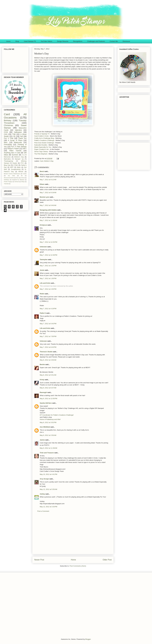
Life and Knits (45, 283)
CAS (6, 134)
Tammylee (44, 260)
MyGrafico (7, 159)
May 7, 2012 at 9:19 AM (48, 193)
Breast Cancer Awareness (12, 174)
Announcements (9, 178)
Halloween (18, 132)
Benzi (42, 171)
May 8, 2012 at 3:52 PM (48, 422)
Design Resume (63, 41)
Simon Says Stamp (41, 152)
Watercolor (18, 142)
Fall (21, 136)
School (17, 182)
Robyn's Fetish (13, 149)
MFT (25, 149)
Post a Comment (43, 511)
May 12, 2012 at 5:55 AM (48, 489)
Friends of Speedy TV (42, 134)
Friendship (8, 144)
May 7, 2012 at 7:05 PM (48, 336)
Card (42, 161)
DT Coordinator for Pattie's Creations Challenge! (57, 415)
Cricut (23, 178)
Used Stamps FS (30, 41)
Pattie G (43, 313)
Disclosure (126, 41)
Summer (15, 155)
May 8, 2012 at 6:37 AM (48, 388)
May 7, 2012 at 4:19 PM (48, 309)
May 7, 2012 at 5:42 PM (48, 324)
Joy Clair (11, 176)
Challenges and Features (96, 41)
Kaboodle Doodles (41, 145)
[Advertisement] (73, 535)
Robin (42, 294)
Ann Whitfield (45, 427)
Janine (42, 440)
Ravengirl (43, 392)
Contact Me (114, 41)
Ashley (42, 494)
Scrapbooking (16, 169)
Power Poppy (8, 182)
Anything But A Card (12, 153)
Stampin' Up (19, 159)
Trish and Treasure (47, 453)
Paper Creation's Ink (41, 149)
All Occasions (15, 116)
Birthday (8, 121)
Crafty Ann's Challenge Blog (44, 138)
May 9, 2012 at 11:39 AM (48, 448)
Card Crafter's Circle (41, 136)
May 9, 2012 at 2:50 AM (48, 435)
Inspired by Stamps (18, 180)
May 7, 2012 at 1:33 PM (48, 266)
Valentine (18, 130)
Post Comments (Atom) (78, 566)
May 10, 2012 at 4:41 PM (48, 474)
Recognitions (78, 41)
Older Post (107, 560)
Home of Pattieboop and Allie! (50, 419)
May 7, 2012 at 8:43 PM (48, 347)
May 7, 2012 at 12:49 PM (48, 255)
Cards (25, 174)
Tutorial (6, 184)
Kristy (42, 380)
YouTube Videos (46, 41)
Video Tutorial (15, 151)
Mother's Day (49, 161)
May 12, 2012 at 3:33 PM (48, 507)
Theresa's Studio (46, 352)
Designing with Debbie (48, 210)
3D (14, 136)
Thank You (22, 138)
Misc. (6, 142)
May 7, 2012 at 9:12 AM (48, 180)
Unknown (43, 247)
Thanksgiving (8, 161)
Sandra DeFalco (46, 403)
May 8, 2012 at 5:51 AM (48, 375)
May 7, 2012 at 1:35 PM (48, 278)
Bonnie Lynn (45, 197)
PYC (22, 163)
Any (17, 178)
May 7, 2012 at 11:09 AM (48, 220)
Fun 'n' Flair (9, 138)
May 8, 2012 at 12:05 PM (48, 399)
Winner (21, 172)
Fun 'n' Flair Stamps (19, 147)
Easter (15, 163)
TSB (14, 134)
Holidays (7, 180)
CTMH (16, 165)
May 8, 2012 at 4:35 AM (48, 360)
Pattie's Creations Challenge (44, 140)
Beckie (42, 364)
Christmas (9, 125)
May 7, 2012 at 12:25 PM (48, 242)
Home (8, 41)
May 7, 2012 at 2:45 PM (48, 289)
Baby (19, 167)
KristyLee (43, 225)
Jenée (42, 270)
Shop (17, 41)
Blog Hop (7, 165)
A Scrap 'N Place (15, 140)
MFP (12, 167)
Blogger (88, 639)
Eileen (42, 184)
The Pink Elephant (41, 154)
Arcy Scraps (44, 479)
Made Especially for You (43, 147)
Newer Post (39, 560)
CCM (6, 132)
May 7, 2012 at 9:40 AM (48, 205)
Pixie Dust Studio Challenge (44, 143)
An (22, 176)
